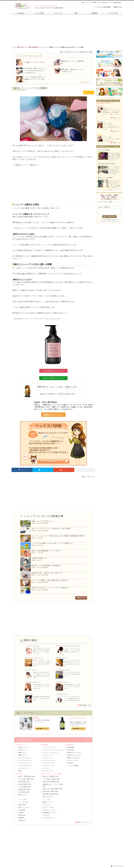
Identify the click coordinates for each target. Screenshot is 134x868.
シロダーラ (46, 815)
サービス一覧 (113, 13)
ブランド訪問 (107, 124)
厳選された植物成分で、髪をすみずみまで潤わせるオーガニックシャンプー (78, 724)
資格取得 (21, 818)
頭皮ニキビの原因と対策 (51, 776)
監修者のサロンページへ (53, 415)
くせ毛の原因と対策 (25, 787)
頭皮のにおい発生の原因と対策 (53, 789)
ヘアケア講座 (39, 13)
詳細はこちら (116, 118)
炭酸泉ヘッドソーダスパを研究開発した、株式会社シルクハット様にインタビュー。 (111, 113)
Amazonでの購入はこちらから (53, 378)
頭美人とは (118, 7)
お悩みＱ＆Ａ (23, 820)
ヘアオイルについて (63, 670)
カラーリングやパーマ (25, 760)
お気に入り (89, 93)
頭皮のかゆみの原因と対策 (51, 782)
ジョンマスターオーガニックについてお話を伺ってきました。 (111, 128)
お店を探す (21, 13)
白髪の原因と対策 (24, 789)
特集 (76, 13)
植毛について (23, 795)
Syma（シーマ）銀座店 (105, 178)
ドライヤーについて (25, 763)
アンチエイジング (62, 682)
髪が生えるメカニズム (74, 753)
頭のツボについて (48, 797)
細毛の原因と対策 (24, 782)
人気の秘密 (22, 810)
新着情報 (94, 13)
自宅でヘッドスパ (24, 807)
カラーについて (61, 658)
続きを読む (111, 160)
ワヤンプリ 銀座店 (104, 150)
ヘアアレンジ (58, 13)
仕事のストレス (23, 747)
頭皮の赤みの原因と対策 (51, 791)
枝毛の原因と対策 (24, 792)
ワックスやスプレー (25, 758)
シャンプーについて (32, 646)
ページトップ (88, 477)
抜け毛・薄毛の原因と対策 (27, 776)
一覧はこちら (85, 82)
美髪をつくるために (74, 758)
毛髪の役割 (71, 750)
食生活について (23, 750)
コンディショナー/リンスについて (68, 646)
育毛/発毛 (70, 763)
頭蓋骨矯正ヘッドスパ (50, 813)
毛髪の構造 (71, 747)
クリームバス (47, 805)
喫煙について (23, 755)
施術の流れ (22, 815)
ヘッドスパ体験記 (73, 766)
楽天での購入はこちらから (53, 371)
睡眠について (23, 753)
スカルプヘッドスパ (49, 810)
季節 (20, 771)
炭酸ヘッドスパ (48, 802)
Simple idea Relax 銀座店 (106, 164)
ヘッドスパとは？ (24, 802)
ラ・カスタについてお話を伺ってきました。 (111, 140)
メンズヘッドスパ (48, 807)
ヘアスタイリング (62, 694)
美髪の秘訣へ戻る (85, 705)
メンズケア (29, 694)
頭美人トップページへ (83, 822)
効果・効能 (22, 805)
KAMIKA (36, 718)
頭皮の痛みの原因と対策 (51, 794)
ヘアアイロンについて (25, 766)
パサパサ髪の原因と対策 (26, 779)
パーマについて (30, 670)
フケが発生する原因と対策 (51, 779)
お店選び (21, 813)
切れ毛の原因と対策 (25, 784)
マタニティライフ (73, 760)
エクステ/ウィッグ (24, 768)
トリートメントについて (34, 658)
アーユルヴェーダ (48, 818)
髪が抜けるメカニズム (74, 755)
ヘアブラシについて (32, 682)
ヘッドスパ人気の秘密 (103, 7)
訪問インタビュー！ (109, 109)
